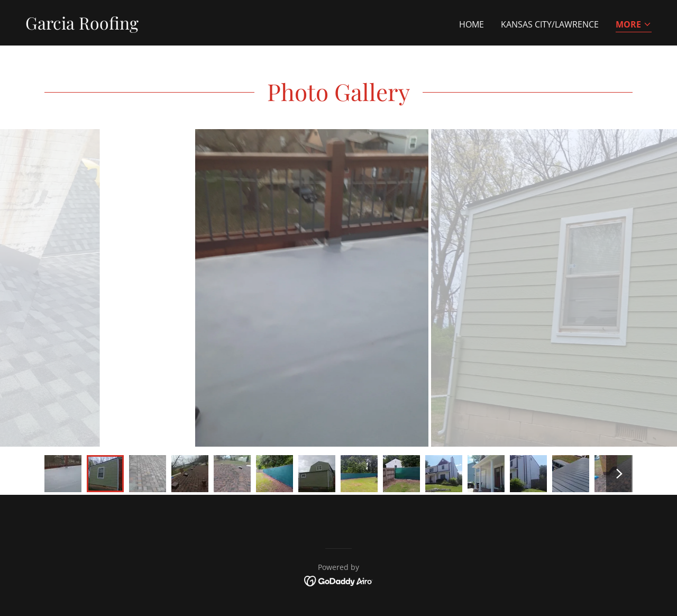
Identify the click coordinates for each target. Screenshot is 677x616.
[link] (82, 26)
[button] (634, 25)
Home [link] (472, 24)
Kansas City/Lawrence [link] (550, 24)
